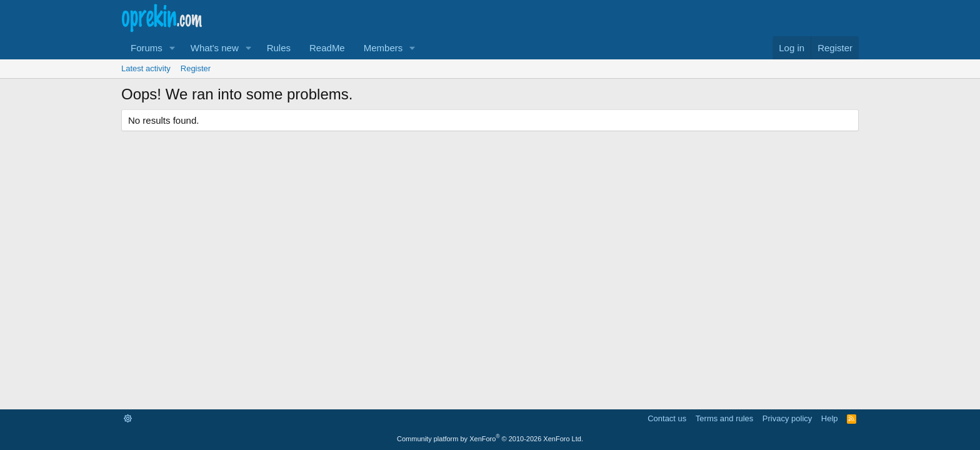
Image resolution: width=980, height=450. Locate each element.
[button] (172, 48)
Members (383, 48)
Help (830, 418)
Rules (279, 48)
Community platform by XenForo (490, 439)
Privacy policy (787, 418)
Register (196, 68)
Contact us (667, 418)
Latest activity (146, 68)
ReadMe (327, 48)
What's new (215, 48)
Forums (147, 48)
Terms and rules (724, 418)
